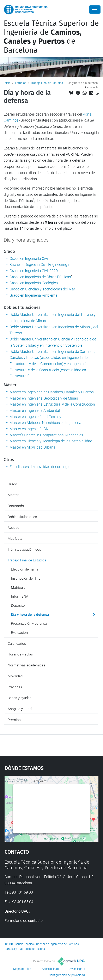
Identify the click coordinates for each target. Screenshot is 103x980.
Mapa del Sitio (22, 969)
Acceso (14, 528)
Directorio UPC (17, 911)
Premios (14, 720)
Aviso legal (76, 969)
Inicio (7, 83)
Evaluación (19, 633)
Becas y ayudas (20, 698)
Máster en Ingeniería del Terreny (35, 417)
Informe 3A (20, 596)
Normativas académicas (26, 665)
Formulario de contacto (24, 921)
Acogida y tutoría (21, 709)
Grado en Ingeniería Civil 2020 (34, 271)
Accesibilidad (50, 969)
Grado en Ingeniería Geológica (34, 283)
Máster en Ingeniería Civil (30, 429)
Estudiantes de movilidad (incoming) (39, 467)
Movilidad (15, 676)
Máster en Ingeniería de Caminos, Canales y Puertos (52, 392)
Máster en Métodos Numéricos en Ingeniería (45, 423)
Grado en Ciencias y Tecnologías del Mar (42, 289)
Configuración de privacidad (67, 975)
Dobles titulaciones (22, 517)
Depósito (18, 605)
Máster (13, 495)
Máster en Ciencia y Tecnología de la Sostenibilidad (51, 441)
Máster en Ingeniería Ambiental (35, 410)
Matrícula (15, 538)
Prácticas (15, 687)
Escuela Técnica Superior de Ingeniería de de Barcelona (51, 37)
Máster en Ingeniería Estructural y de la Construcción (52, 404)
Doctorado (16, 506)
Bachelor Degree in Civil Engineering (38, 264)
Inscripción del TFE (26, 578)
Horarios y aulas (20, 654)
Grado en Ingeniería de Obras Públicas (40, 277)
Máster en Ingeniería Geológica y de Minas (44, 398)
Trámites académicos (24, 549)
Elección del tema (25, 569)
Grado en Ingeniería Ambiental (34, 295)
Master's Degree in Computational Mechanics (46, 435)
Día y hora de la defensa (30, 615)
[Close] (95, 10)
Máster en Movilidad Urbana (32, 447)
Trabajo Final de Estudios (47, 83)
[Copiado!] (98, 93)
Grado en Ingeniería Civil (29, 258)
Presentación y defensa (29, 623)
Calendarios (17, 643)
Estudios (21, 83)
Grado (12, 484)
